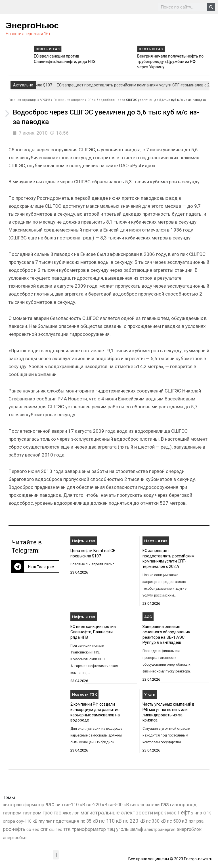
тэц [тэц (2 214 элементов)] (111, 829)
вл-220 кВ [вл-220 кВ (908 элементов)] (97, 805)
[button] (35, 567)
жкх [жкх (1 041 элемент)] (67, 813)
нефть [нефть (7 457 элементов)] (185, 813)
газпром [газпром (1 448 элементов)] (12, 813)
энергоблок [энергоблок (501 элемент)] (189, 829)
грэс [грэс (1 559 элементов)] (48, 813)
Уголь (150, 694)
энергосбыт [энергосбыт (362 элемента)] (15, 838)
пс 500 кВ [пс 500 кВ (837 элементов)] (177, 821)
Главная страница (23, 100)
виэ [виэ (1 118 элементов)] (59, 805)
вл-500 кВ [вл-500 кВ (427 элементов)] (119, 805)
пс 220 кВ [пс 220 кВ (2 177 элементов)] (134, 821)
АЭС (148, 617)
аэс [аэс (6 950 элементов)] (50, 804)
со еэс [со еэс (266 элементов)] (33, 829)
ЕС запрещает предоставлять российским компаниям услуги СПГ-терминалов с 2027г (35, 61)
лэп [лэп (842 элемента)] (76, 813)
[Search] (211, 7)
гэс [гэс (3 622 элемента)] (57, 813)
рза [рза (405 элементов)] (200, 821)
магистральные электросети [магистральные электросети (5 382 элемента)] (117, 813)
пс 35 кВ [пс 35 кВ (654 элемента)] (89, 821)
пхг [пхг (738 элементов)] (192, 821)
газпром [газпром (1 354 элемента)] (32, 813)
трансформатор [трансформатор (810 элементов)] (89, 829)
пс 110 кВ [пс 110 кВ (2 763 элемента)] (110, 821)
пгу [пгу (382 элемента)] (42, 821)
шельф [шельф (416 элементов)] (136, 829)
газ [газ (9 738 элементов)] (165, 804)
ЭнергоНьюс (32, 25)
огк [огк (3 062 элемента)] (207, 813)
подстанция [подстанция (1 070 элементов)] (66, 821)
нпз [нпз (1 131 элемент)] (198, 813)
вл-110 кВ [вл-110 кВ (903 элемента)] (75, 805)
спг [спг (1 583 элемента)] (44, 829)
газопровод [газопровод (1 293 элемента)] (183, 805)
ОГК (90, 100)
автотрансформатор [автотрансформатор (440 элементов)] (24, 805)
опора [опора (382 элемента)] (9, 821)
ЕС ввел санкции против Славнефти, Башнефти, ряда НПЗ (93, 632)
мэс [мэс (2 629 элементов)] (172, 813)
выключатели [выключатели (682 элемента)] (145, 805)
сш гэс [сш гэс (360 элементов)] (56, 829)
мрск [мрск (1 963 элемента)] (160, 813)
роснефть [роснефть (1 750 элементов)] (14, 829)
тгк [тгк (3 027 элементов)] (67, 829)
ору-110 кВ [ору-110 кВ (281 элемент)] (27, 821)
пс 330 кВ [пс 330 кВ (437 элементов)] (156, 821)
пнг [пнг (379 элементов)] (49, 821)
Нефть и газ (15, 49)
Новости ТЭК (84, 694)
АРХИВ (45, 100)
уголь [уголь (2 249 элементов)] (122, 829)
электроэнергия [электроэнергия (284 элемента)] (160, 829)
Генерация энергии (69, 100)
